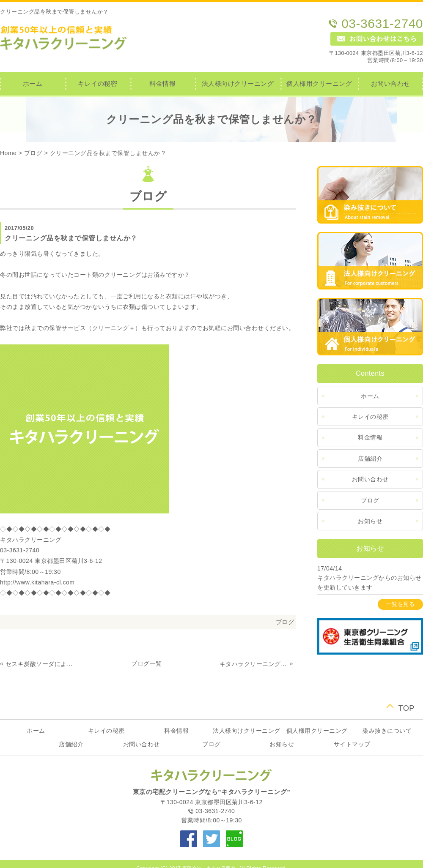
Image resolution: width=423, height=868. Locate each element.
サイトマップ (352, 744)
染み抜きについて (387, 731)
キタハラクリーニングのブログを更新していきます (254, 664)
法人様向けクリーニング (238, 83)
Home (8, 153)
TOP (406, 707)
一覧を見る (401, 604)
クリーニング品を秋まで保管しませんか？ (108, 153)
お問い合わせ (391, 83)
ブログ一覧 (147, 663)
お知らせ (370, 521)
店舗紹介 (370, 459)
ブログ (33, 153)
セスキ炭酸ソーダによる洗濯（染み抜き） (40, 664)
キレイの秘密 (98, 83)
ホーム (33, 83)
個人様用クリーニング (319, 83)
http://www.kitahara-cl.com (37, 582)
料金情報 (162, 83)
